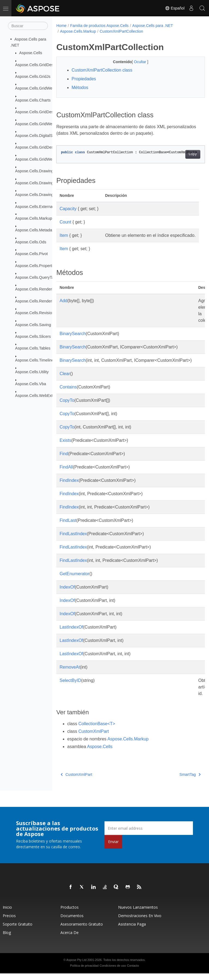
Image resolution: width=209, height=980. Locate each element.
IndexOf (67, 594)
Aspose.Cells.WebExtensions (41, 396)
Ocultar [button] (135, 62)
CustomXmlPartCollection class (102, 70)
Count (65, 222)
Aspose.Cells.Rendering (36, 289)
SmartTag (179, 781)
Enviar (113, 848)
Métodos (80, 88)
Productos (70, 914)
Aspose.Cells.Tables (33, 348)
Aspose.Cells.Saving (33, 324)
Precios (9, 922)
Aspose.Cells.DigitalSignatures (42, 136)
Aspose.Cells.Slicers (33, 336)
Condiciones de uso (113, 972)
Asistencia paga (132, 931)
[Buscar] (28, 26)
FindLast (68, 527)
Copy (182, 154)
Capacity (68, 209)
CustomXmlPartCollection (121, 31)
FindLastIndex (73, 540)
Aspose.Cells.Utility (32, 372)
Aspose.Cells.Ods (31, 242)
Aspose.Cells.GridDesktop (38, 65)
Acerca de (70, 939)
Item (64, 235)
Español (175, 8)
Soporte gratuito (18, 931)
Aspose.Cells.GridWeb (35, 88)
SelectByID (70, 687)
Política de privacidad (84, 972)
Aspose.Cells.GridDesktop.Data (43, 112)
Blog (7, 939)
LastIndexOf (71, 634)
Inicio (7, 914)
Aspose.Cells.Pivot (32, 254)
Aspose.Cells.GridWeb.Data (40, 124)
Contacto (133, 972)
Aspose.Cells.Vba (31, 384)
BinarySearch (73, 340)
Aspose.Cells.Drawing (34, 171)
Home (61, 26)
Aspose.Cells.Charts (33, 100)
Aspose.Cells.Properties (36, 265)
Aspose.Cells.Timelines (36, 360)
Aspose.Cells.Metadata (35, 230)
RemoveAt (70, 674)
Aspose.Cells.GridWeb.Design (42, 159)
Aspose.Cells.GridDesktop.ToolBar (45, 147)
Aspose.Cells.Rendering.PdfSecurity (47, 301)
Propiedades (84, 79)
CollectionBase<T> (97, 730)
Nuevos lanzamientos (138, 914)
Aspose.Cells (31, 53)
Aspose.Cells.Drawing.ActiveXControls (49, 183)
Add (63, 307)
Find (64, 460)
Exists (65, 447)
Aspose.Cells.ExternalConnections (45, 206)
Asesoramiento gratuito (82, 931)
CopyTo (67, 407)
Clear (65, 380)
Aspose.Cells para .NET (153, 26)
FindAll (66, 474)
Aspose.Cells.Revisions (36, 313)
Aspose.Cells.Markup (34, 218)
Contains (68, 393)
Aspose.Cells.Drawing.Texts (39, 195)
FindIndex (69, 487)
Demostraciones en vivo (140, 922)
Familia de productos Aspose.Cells (99, 26)
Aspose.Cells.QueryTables (38, 277)
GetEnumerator (74, 580)
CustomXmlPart (94, 738)
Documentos (72, 922)
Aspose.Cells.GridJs (33, 76)
